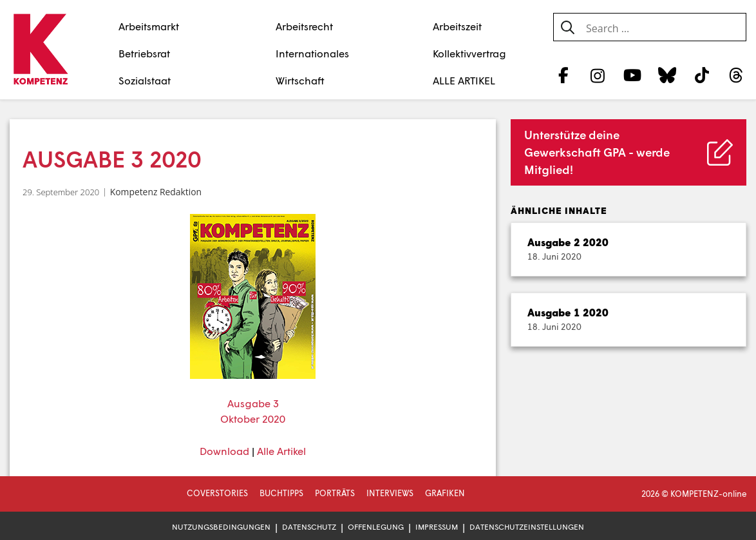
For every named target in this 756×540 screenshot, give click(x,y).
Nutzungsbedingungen (221, 527)
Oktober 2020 (253, 419)
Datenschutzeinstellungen (527, 527)
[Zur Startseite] (40, 50)
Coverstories (217, 493)
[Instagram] (598, 75)
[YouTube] (633, 75)
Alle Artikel (281, 451)
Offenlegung (376, 527)
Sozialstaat (145, 80)
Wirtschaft (300, 80)
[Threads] (736, 75)
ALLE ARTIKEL (464, 80)
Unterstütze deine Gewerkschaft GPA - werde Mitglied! (597, 152)
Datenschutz (309, 527)
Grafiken (445, 493)
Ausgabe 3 (253, 403)
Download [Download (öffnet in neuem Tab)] (224, 451)
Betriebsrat (144, 53)
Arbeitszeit (457, 26)
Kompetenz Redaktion (156, 192)
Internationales (312, 53)
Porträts (335, 493)
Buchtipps (281, 493)
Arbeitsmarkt (149, 26)
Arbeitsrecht (304, 26)
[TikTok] (702, 75)
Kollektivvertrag (469, 53)
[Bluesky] (667, 75)
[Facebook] (563, 75)
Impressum (437, 527)
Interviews (390, 493)
